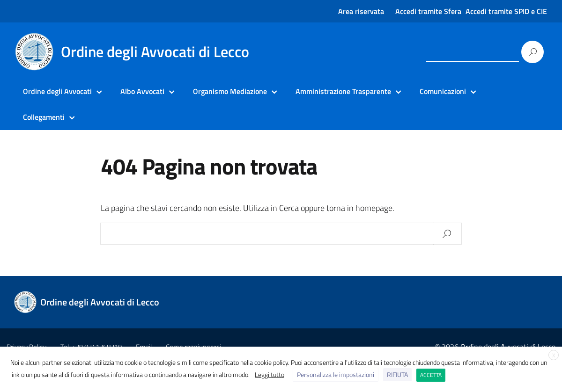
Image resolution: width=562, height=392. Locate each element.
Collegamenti (44, 117)
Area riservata (361, 11)
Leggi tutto (270, 374)
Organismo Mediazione (230, 91)
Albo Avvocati (142, 91)
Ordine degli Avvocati (57, 91)
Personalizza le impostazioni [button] (336, 374)
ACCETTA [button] (431, 375)
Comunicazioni (443, 91)
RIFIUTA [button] (397, 374)
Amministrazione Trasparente (343, 91)
